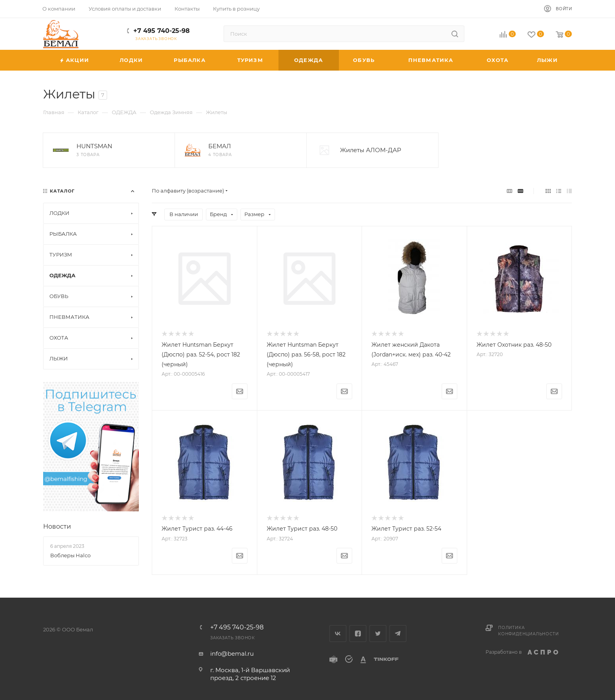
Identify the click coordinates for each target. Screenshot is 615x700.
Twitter (378, 634)
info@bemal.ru (232, 654)
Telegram (398, 634)
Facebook (358, 634)
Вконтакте (338, 634)
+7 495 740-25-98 (162, 31)
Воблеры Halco (70, 555)
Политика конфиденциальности (528, 631)
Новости (57, 526)
